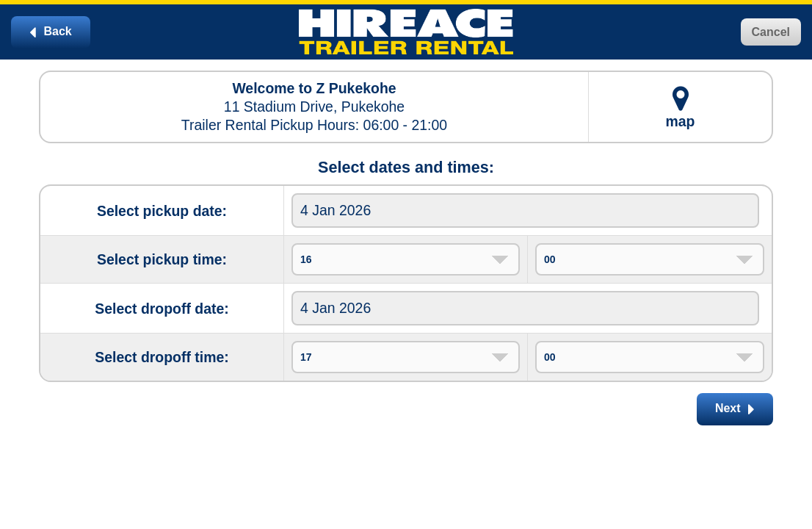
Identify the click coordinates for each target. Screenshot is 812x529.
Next (735, 409)
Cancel (771, 32)
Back (51, 32)
